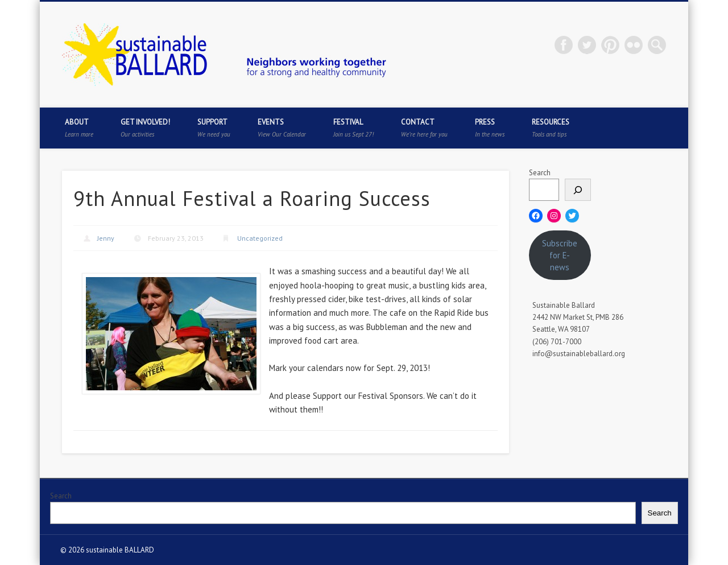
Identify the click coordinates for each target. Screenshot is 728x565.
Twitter (587, 45)
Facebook (564, 45)
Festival (353, 128)
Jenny (106, 238)
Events (282, 128)
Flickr (634, 45)
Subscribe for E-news (560, 255)
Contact (424, 128)
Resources (551, 128)
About (79, 128)
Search (540, 173)
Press (490, 128)
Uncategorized (260, 238)
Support (214, 128)
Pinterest (610, 45)
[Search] (578, 190)
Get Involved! (145, 128)
